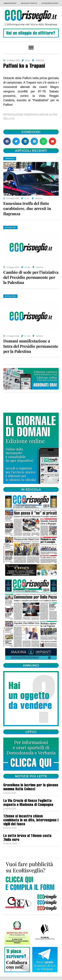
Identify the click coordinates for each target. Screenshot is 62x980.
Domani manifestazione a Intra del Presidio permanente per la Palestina (31, 346)
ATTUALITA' (10, 227)
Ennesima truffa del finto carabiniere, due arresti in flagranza (27, 208)
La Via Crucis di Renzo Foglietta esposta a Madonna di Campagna (28, 803)
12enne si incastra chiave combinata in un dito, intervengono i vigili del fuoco (31, 821)
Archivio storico (29, 3)
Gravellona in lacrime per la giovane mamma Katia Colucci (31, 787)
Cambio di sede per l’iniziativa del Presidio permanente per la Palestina (31, 277)
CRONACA (10, 159)
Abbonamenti (10, 3)
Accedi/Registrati (50, 3)
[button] (31, 48)
